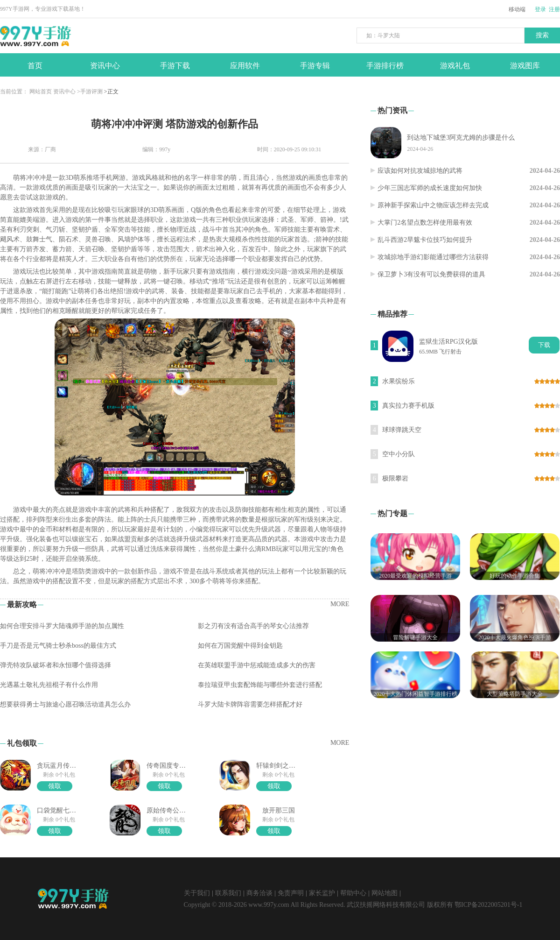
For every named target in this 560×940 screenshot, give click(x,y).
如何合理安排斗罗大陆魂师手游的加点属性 (62, 626)
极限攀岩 (395, 478)
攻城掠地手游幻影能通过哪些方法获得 (433, 257)
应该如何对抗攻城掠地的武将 (420, 171)
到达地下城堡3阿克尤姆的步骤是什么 (461, 138)
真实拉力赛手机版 (408, 406)
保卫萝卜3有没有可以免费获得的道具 (431, 274)
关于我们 (197, 893)
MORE (340, 604)
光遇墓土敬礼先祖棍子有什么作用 (49, 685)
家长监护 (322, 893)
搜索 (542, 35)
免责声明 (291, 893)
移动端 (517, 9)
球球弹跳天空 (402, 430)
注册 (554, 9)
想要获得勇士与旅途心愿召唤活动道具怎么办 (65, 704)
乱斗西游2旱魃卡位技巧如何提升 (425, 240)
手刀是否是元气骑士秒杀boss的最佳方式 (58, 646)
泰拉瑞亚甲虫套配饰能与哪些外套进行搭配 (260, 685)
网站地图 (385, 893)
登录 (540, 9)
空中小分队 (399, 454)
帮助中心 (353, 893)
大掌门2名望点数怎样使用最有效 (425, 223)
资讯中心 (64, 92)
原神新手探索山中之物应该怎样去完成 (433, 205)
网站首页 (41, 92)
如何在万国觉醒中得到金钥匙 (240, 646)
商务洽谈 (259, 893)
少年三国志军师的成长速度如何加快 (430, 188)
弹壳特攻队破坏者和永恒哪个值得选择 (56, 665)
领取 (55, 786)
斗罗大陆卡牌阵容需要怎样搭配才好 (250, 704)
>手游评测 (90, 92)
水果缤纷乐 (399, 381)
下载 (544, 345)
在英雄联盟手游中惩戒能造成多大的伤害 (257, 665)
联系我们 (228, 893)
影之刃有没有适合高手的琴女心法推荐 (253, 626)
